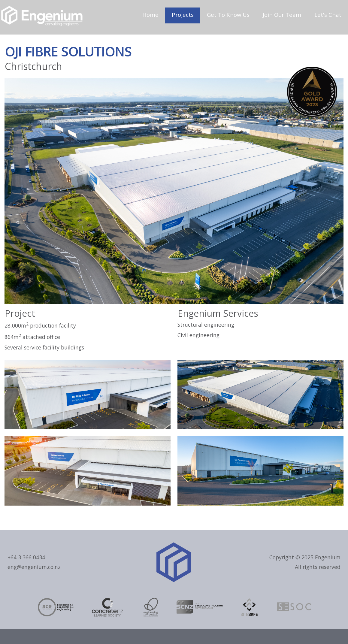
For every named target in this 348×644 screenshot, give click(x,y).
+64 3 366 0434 (26, 557)
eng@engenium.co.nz (34, 567)
